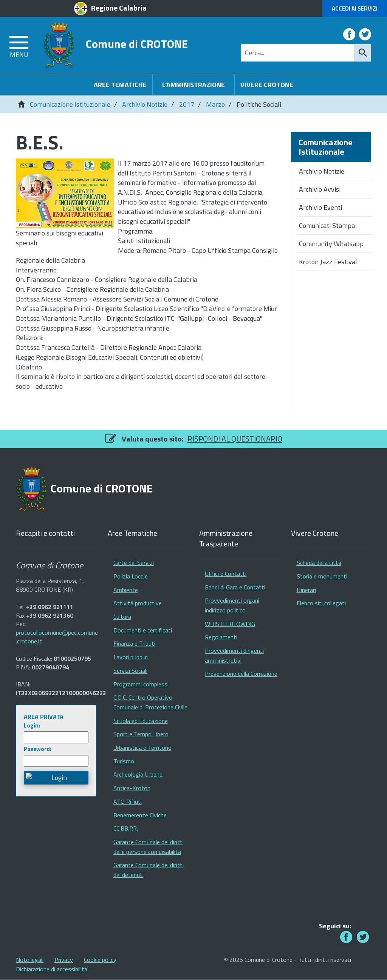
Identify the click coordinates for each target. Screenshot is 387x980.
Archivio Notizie (145, 104)
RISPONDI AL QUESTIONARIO (235, 439)
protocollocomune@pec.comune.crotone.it (57, 637)
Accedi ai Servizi (355, 8)
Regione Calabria (119, 8)
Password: (38, 749)
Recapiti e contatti (45, 533)
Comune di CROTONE (137, 44)
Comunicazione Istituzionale (70, 104)
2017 (187, 104)
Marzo (215, 104)
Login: (32, 725)
